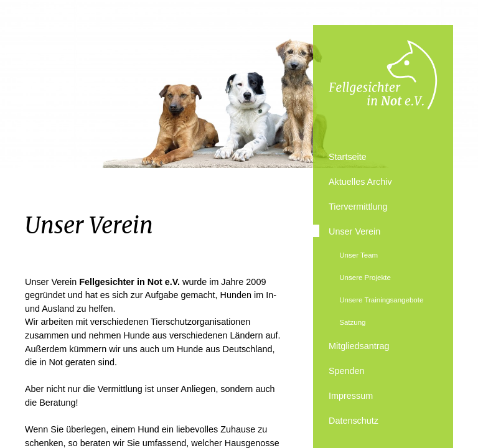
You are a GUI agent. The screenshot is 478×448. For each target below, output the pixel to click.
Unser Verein (354, 231)
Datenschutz (354, 421)
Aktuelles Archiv (360, 182)
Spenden (347, 371)
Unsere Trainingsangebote (381, 300)
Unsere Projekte (365, 278)
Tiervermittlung (358, 207)
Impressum (351, 396)
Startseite (348, 157)
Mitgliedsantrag (359, 346)
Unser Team (358, 255)
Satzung (352, 322)
